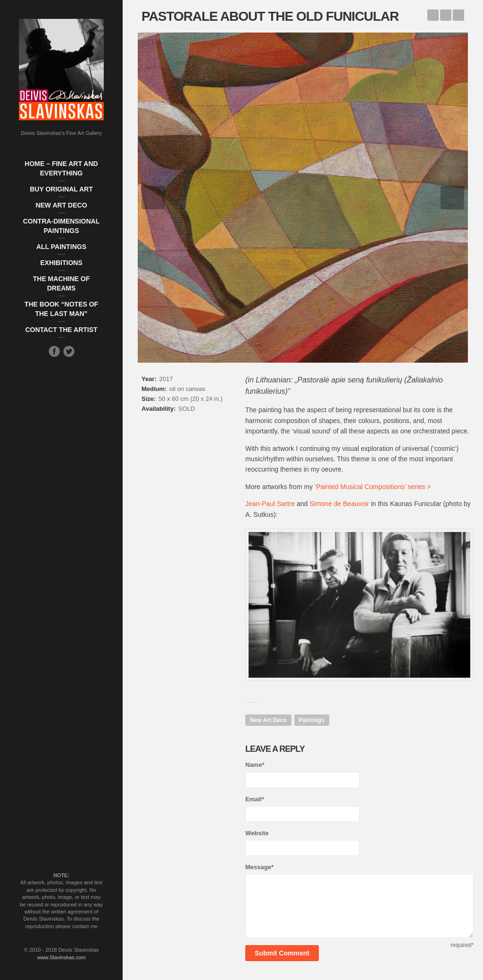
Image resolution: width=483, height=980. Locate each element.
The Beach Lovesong (458, 15)
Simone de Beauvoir (339, 504)
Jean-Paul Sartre (270, 504)
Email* (255, 799)
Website (257, 833)
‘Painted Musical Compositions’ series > (373, 487)
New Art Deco (268, 720)
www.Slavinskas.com (62, 957)
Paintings (312, 720)
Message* (259, 867)
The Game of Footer (433, 15)
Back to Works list (446, 15)
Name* (255, 765)
